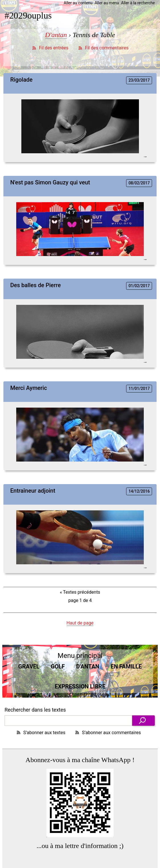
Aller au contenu (78, 3)
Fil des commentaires (103, 48)
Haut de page (80, 623)
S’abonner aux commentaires (107, 733)
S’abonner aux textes (40, 733)
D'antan (56, 35)
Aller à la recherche (138, 3)
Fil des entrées (50, 48)
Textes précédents (80, 592)
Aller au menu (107, 3)
